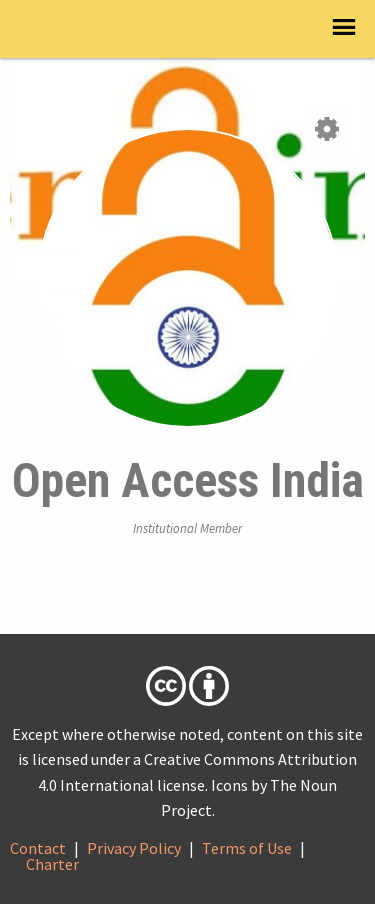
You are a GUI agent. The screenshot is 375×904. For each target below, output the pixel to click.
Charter (52, 864)
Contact (38, 848)
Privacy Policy (134, 848)
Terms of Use (247, 848)
